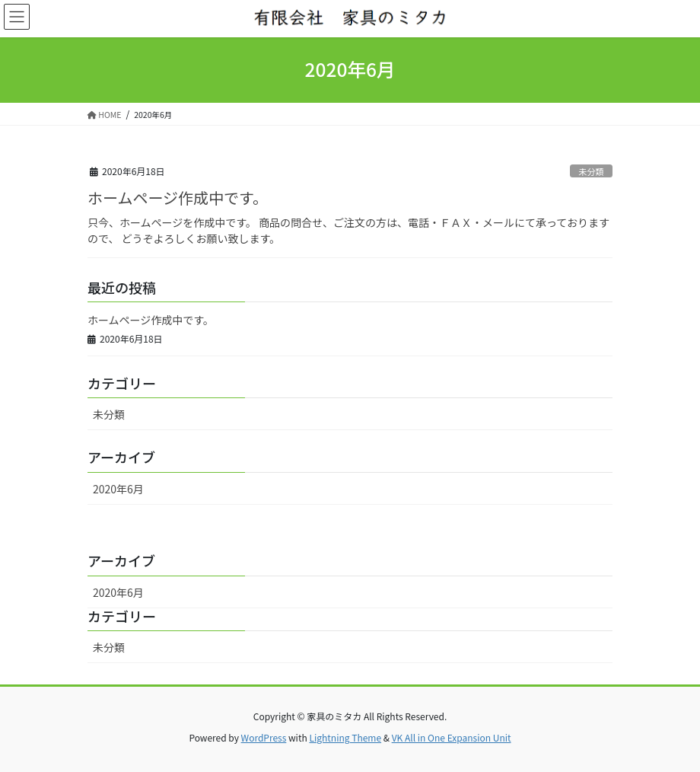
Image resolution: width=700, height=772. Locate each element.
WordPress (264, 737)
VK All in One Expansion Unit (452, 737)
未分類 (591, 171)
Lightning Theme (345, 737)
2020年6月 (118, 489)
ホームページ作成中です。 (178, 198)
